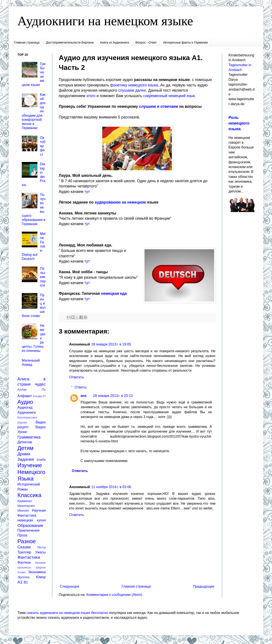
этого (91, 96)
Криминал (25, 501)
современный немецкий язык (169, 96)
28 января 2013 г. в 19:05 (111, 344)
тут (87, 192)
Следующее (70, 586)
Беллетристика (27, 417)
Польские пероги (43, 277)
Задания (26, 459)
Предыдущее (204, 586)
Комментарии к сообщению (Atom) (114, 595)
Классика (29, 495)
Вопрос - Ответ (146, 42)
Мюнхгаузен (26, 506)
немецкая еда (114, 293)
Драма (24, 454)
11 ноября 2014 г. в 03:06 (111, 487)
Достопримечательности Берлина (70, 42)
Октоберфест (43, 146)
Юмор (41, 577)
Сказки (24, 547)
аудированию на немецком (120, 202)
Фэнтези (24, 562)
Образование (30, 525)
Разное (27, 541)
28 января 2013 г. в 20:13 (113, 396)
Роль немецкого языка (239, 123)
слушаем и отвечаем (159, 106)
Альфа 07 (39, 396)
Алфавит (25, 396)
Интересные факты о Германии (186, 42)
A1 (20, 582)
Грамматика (29, 437)
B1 (26, 582)
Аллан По (32, 389)
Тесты (41, 547)
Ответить (77, 377)
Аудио (25, 402)
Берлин (22, 422)
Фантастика (29, 557)
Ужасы (40, 552)
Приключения (28, 530)
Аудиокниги (27, 412)
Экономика (37, 572)
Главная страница (27, 42)
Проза (22, 535)
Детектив (25, 442)
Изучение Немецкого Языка (31, 472)
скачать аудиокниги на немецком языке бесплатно (67, 613)
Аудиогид (25, 407)
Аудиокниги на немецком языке (105, 21)
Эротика (23, 577)
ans (84, 396)
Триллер (24, 552)
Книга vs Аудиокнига (114, 42)
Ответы (81, 387)
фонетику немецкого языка (134, 85)
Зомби (41, 460)
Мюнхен (23, 511)
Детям (25, 448)
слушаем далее (132, 90)
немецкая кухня (32, 520)
